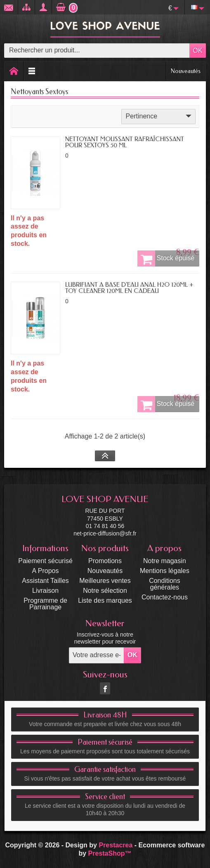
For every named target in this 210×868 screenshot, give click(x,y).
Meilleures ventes (105, 581)
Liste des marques (105, 600)
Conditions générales (165, 584)
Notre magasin (165, 561)
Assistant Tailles (45, 581)
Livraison (45, 591)
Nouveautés (186, 71)
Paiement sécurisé (45, 561)
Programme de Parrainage (45, 604)
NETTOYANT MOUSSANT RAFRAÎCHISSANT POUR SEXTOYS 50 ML (125, 142)
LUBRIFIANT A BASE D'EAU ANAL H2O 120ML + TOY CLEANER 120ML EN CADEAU (129, 288)
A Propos (46, 571)
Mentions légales (165, 571)
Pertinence (159, 116)
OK (197, 51)
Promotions (105, 561)
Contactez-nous (165, 597)
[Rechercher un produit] (97, 51)
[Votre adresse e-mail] (97, 655)
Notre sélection (105, 591)
